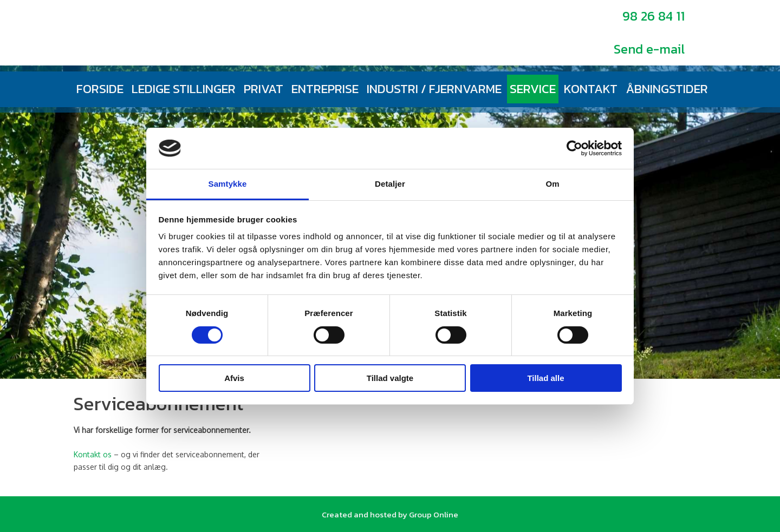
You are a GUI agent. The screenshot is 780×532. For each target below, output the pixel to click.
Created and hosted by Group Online (390, 514)
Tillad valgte (390, 378)
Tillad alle (545, 378)
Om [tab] (552, 184)
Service (533, 89)
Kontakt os (93, 454)
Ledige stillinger (184, 89)
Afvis (234, 378)
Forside (100, 89)
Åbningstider (667, 89)
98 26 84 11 (654, 16)
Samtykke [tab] (228, 184)
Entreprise (325, 89)
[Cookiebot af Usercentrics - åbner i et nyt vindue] (574, 148)
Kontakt (591, 89)
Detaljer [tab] (390, 184)
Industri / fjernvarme (434, 89)
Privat (264, 89)
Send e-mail (649, 49)
